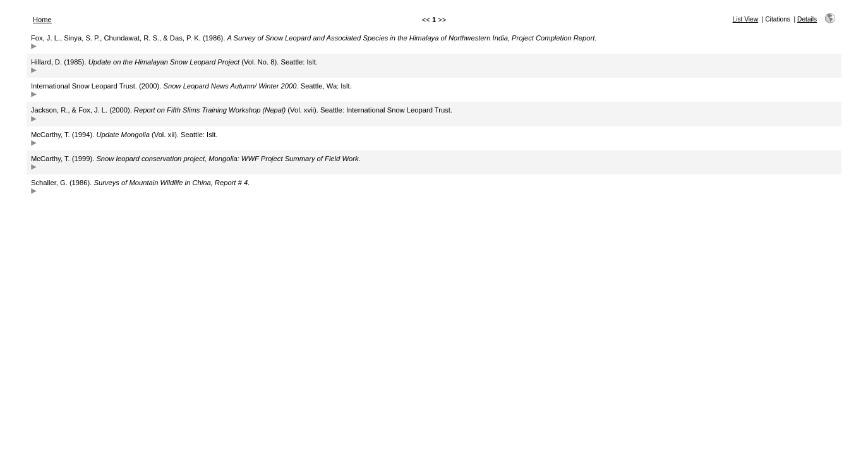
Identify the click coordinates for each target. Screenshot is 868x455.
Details (807, 19)
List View (746, 19)
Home (42, 20)
